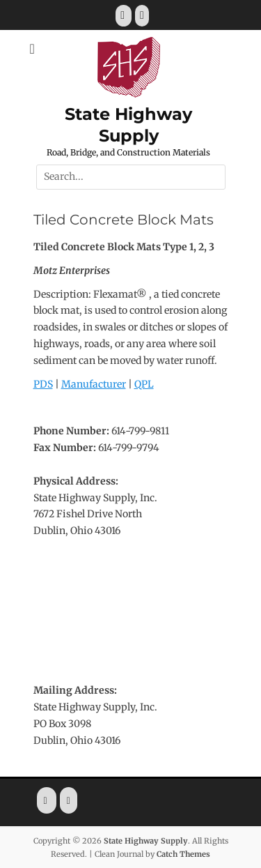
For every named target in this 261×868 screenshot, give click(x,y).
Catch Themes (183, 854)
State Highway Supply (146, 841)
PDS (43, 384)
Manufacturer (94, 384)
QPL (144, 384)
